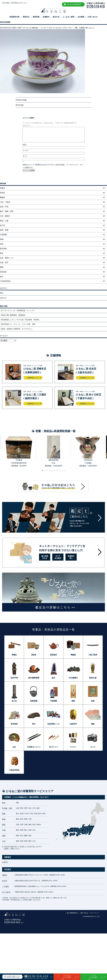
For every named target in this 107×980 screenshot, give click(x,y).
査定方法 (56, 17)
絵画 (2, 244)
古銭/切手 (73, 724)
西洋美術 (3, 249)
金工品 (3, 225)
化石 (14, 747)
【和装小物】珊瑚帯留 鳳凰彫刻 (13, 315)
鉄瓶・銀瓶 (4, 230)
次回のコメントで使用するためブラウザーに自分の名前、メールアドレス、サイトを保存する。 (53, 166)
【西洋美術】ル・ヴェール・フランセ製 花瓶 (18, 324)
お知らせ (3, 298)
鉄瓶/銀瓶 (34, 701)
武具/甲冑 (14, 678)
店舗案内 (46, 17)
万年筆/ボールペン (34, 747)
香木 (2, 253)
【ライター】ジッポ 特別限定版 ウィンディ (18, 311)
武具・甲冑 (4, 207)
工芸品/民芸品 (5, 281)
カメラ (93, 747)
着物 (2, 267)
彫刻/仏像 (93, 678)
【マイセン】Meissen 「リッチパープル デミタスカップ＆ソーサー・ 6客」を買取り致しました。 (59, 28)
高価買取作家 (14, 17)
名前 (25, 145)
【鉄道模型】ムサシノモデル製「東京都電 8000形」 (20, 320)
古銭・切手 (4, 263)
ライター (73, 747)
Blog (2, 293)
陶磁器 (3, 197)
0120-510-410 (14, 922)
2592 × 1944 (17, 28)
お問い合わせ (93, 17)
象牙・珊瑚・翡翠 (7, 211)
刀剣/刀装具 (93, 655)
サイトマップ (94, 913)
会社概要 (81, 17)
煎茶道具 (3, 272)
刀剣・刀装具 (5, 202)
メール (26, 150)
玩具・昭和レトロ (7, 258)
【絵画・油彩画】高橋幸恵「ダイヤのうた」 (17, 329)
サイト (25, 156)
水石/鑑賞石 (73, 678)
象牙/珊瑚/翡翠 (34, 678)
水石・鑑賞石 (5, 216)
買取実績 (36, 17)
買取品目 (26, 17)
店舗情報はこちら (33, 378)
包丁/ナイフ (53, 747)
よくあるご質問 (69, 17)
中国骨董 (53, 701)
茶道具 (34, 655)
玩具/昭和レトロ (53, 724)
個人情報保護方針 (72, 913)
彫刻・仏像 (4, 221)
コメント (26, 126)
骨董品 (14, 655)
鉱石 (2, 277)
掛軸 (2, 239)
